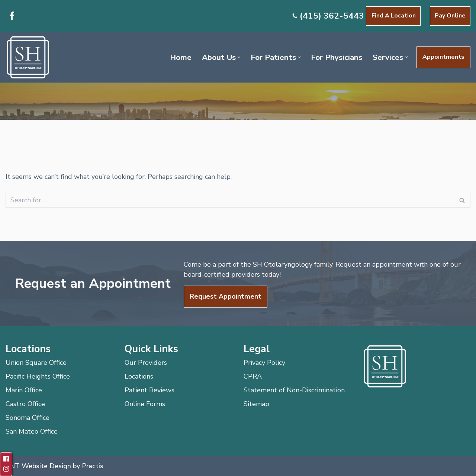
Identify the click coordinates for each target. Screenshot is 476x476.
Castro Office (25, 404)
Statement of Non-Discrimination (294, 390)
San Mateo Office (32, 431)
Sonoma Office (28, 418)
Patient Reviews (149, 390)
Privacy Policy (264, 363)
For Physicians (337, 57)
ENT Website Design (38, 466)
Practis (93, 466)
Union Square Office (36, 363)
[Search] (230, 200)
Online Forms (145, 404)
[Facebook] (12, 16)
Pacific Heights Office (38, 376)
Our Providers (146, 363)
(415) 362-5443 (332, 16)
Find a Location (394, 16)
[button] (239, 57)
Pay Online (450, 16)
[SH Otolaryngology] (28, 57)
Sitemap (256, 404)
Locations (139, 376)
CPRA (253, 376)
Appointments (443, 57)
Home (181, 57)
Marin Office (24, 390)
